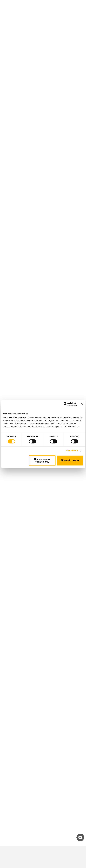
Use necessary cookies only (42, 460)
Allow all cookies (70, 460)
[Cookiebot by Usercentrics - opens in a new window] (65, 404)
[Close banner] (82, 404)
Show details (72, 451)
